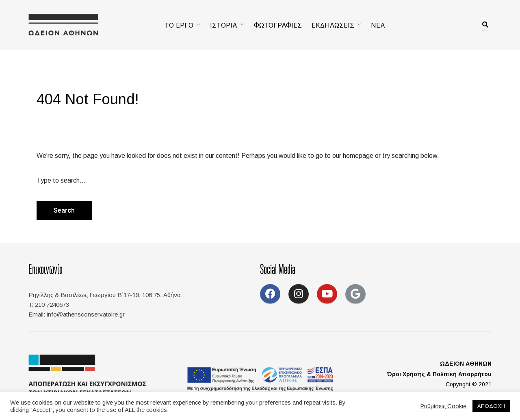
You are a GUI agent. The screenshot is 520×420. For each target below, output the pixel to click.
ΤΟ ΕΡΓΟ (179, 25)
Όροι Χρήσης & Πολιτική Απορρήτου (439, 374)
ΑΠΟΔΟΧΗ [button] (491, 406)
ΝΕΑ (378, 25)
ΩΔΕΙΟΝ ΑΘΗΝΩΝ (466, 364)
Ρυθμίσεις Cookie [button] (443, 406)
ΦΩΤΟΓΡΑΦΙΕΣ (278, 25)
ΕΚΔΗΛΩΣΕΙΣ (333, 25)
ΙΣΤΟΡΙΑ (224, 25)
